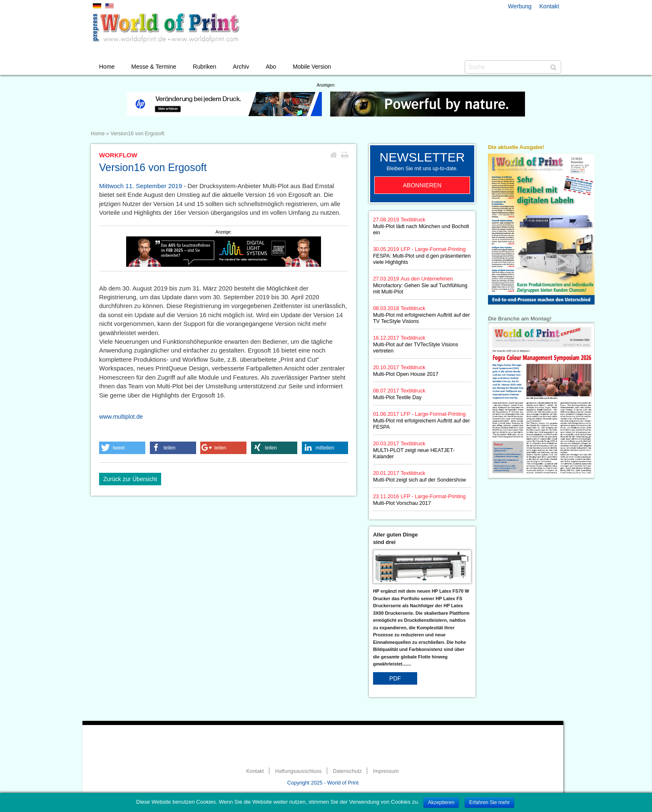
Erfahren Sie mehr (489, 802)
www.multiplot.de (121, 417)
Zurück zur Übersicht (130, 479)
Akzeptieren (441, 802)
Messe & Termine (154, 67)
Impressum (386, 771)
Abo (271, 67)
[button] (122, 448)
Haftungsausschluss (299, 771)
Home (107, 67)
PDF (395, 678)
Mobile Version (312, 67)
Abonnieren (422, 185)
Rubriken (204, 67)
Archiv (241, 67)
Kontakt (549, 6)
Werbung (520, 6)
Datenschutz (347, 771)
